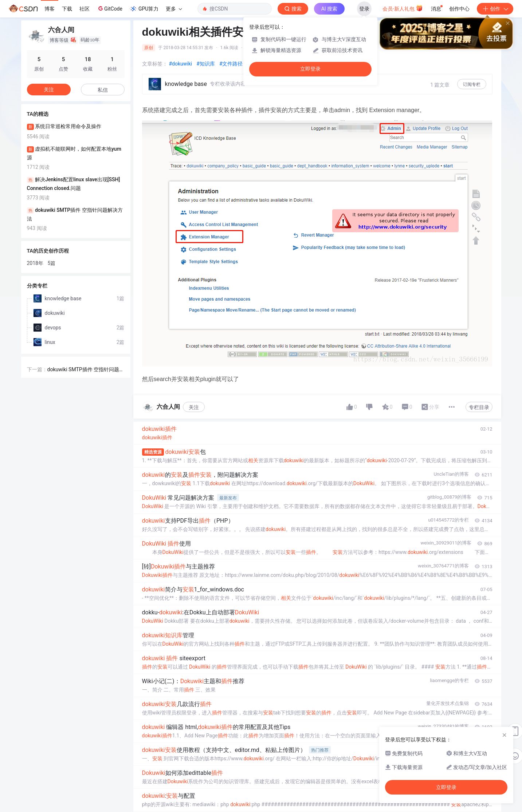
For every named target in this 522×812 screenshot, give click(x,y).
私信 (103, 90)
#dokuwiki (181, 64)
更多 (174, 9)
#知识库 (206, 64)
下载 (67, 9)
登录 (364, 9)
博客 (50, 9)
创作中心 (459, 9)
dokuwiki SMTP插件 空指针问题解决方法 (86, 370)
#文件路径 (231, 64)
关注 (194, 407)
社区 (85, 9)
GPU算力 (144, 9)
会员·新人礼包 (403, 8)
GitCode (110, 8)
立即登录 (310, 69)
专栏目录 (479, 407)
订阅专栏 (472, 84)
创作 (495, 9)
